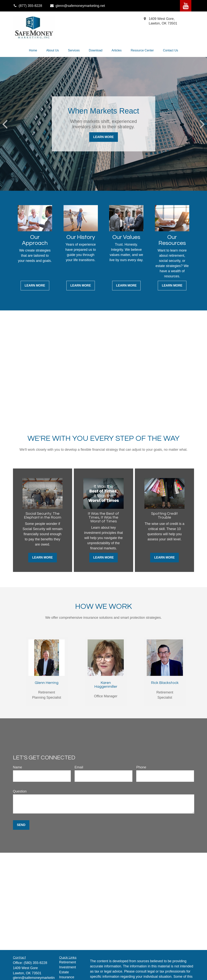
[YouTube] (186, 6)
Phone (141, 767)
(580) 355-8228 (35, 963)
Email (79, 767)
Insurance (67, 977)
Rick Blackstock (165, 683)
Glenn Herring (47, 683)
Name (18, 767)
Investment (68, 967)
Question (20, 791)
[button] (33, 50)
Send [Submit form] (21, 825)
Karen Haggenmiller (106, 685)
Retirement (68, 962)
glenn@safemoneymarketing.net (77, 6)
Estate (64, 972)
